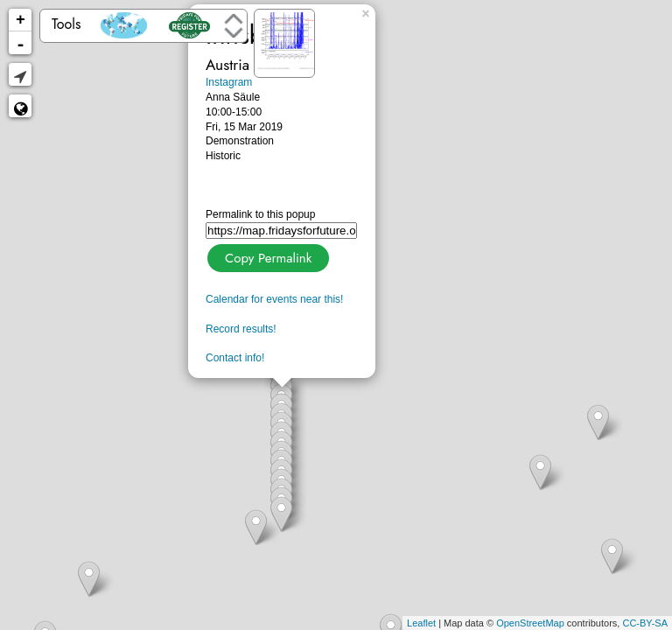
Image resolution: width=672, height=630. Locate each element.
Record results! (241, 329)
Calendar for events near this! (274, 299)
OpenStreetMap (530, 623)
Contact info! (235, 358)
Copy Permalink (266, 256)
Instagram (229, 82)
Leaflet (421, 623)
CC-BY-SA (645, 623)
